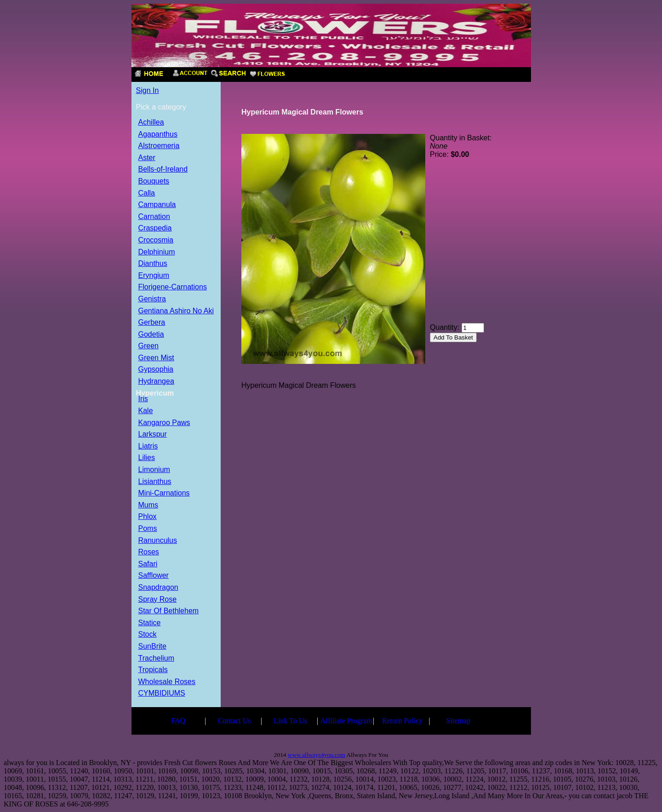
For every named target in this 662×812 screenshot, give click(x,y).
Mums (148, 505)
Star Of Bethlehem (169, 611)
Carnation (154, 217)
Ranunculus (158, 541)
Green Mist (156, 358)
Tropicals (153, 670)
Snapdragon (158, 588)
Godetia (151, 335)
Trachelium (157, 659)
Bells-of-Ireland (163, 170)
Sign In (148, 90)
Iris (143, 399)
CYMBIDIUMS (162, 694)
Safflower (154, 576)
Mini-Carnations (164, 493)
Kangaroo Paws (164, 423)
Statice (150, 623)
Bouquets (154, 181)
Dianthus (153, 264)
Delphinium (157, 252)
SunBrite (152, 647)
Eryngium (154, 276)
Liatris (148, 446)
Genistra (152, 299)
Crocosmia (156, 240)
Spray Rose (158, 600)
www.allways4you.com (317, 755)
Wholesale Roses (167, 682)
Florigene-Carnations (173, 287)
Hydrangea (156, 382)
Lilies (147, 458)
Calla (147, 193)
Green (148, 346)
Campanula (157, 205)
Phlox (148, 517)
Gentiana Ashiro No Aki (176, 311)
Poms (148, 529)
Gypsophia (156, 370)
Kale (146, 411)
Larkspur (153, 435)
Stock (148, 635)
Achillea (151, 123)
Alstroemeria (159, 146)
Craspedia (155, 228)
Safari (148, 564)
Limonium (154, 470)
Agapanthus (158, 135)
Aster (147, 158)
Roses (149, 552)
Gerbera (152, 323)
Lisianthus (155, 482)
